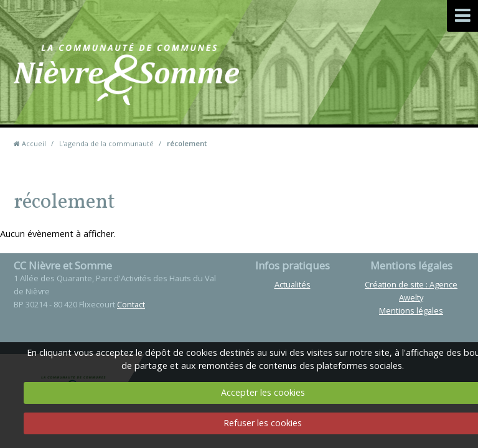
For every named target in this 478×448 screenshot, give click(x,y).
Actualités (293, 284)
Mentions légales (411, 310)
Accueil (34, 143)
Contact (297, 93)
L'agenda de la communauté (106, 143)
